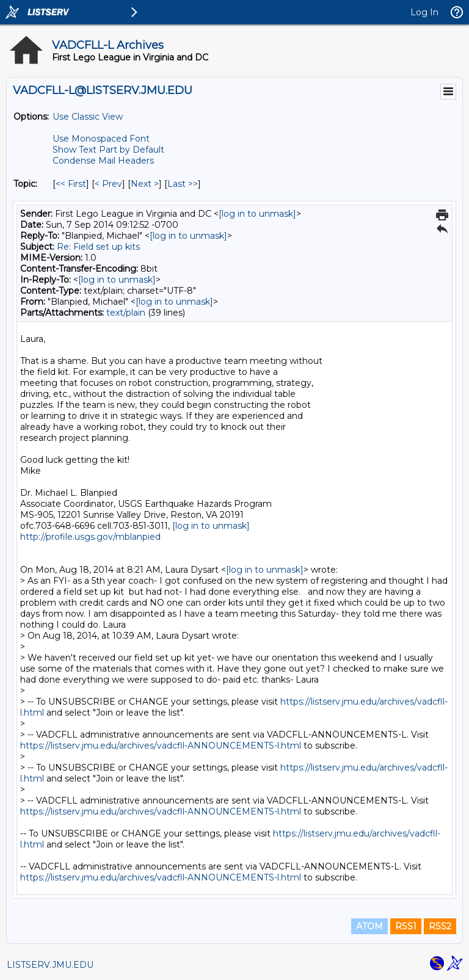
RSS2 (440, 926)
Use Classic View (88, 117)
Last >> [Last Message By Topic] (183, 184)
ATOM (369, 926)
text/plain (126, 313)
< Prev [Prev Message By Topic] (108, 184)
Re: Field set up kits (98, 247)
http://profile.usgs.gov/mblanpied (90, 537)
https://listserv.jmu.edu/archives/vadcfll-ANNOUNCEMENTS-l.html (161, 746)
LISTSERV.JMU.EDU (50, 965)
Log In (424, 12)
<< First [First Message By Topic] (71, 184)
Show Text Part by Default (108, 150)
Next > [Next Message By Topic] (145, 184)
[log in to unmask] (257, 214)
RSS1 (406, 926)
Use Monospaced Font (101, 139)
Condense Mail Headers (103, 161)
